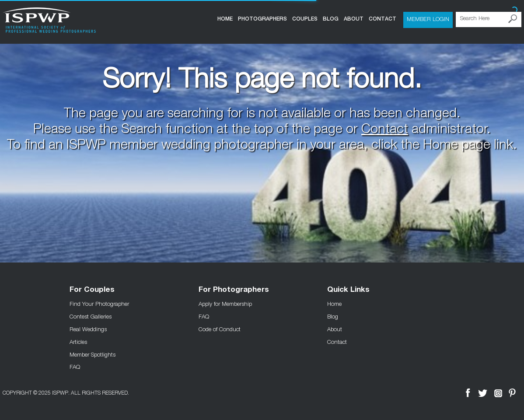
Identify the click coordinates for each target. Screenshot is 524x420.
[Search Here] (489, 19)
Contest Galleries (91, 316)
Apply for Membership (225, 304)
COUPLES (305, 19)
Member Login (428, 19)
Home (225, 19)
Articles (78, 342)
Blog (331, 19)
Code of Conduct (220, 329)
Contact (383, 19)
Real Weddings (88, 329)
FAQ (75, 367)
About (354, 19)
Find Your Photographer (99, 304)
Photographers (262, 19)
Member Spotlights (93, 354)
